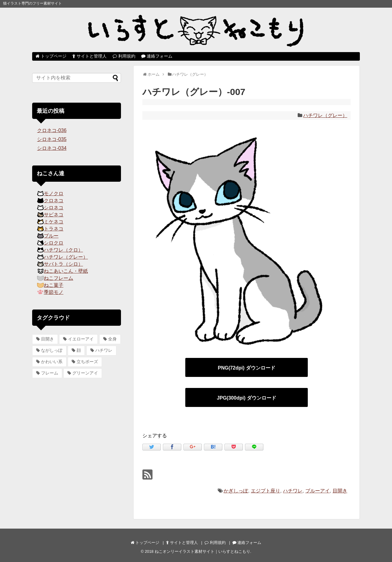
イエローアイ (81, 339)
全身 (112, 339)
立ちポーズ (87, 362)
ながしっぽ (52, 350)
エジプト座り (266, 491)
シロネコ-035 (52, 139)
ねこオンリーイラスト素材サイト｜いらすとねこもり (202, 551)
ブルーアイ (318, 491)
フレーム (50, 373)
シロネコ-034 (52, 148)
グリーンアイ (85, 373)
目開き (340, 491)
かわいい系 (52, 362)
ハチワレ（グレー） (325, 115)
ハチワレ (293, 491)
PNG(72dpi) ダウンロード (247, 368)
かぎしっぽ (236, 491)
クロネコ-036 (52, 130)
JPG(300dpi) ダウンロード (247, 398)
